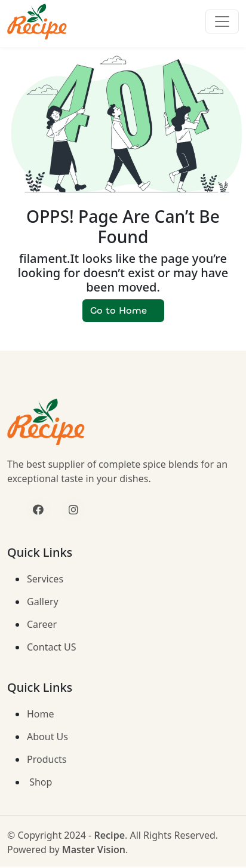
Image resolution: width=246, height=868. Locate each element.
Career (42, 624)
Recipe (109, 835)
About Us (47, 737)
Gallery (43, 602)
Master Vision (94, 849)
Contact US (52, 647)
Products (47, 759)
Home (41, 714)
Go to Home (123, 310)
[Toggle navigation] (222, 22)
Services (45, 579)
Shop (39, 782)
